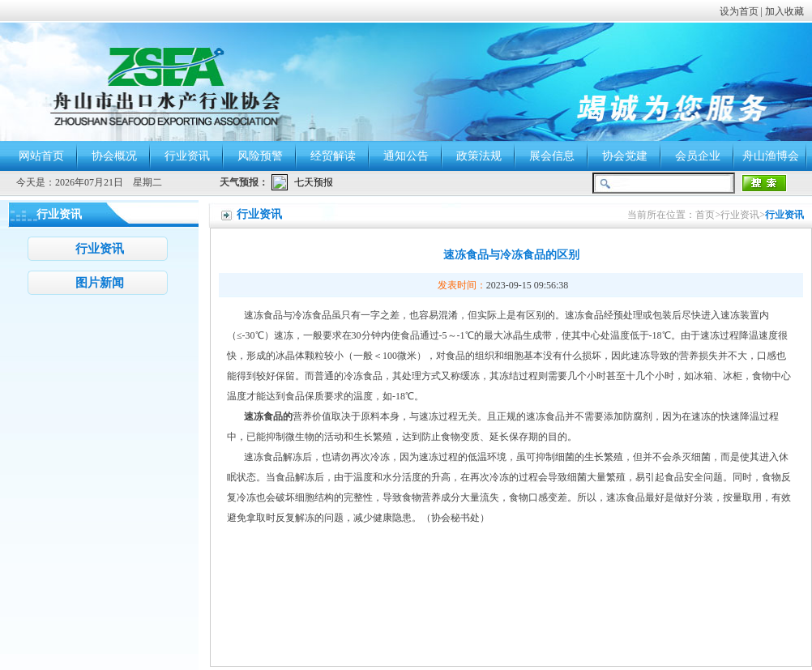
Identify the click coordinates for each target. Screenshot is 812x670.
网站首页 (41, 156)
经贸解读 (333, 156)
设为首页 (739, 11)
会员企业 (698, 156)
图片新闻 (100, 283)
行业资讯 (187, 156)
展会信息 (552, 156)
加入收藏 (784, 11)
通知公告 (406, 156)
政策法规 (479, 156)
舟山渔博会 (771, 156)
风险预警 (260, 156)
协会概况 (114, 156)
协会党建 (625, 156)
